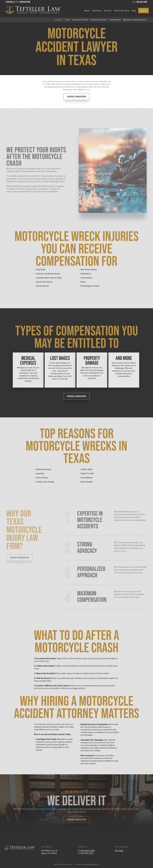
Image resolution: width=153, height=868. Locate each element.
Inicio (67, 20)
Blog (134, 11)
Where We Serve (122, 11)
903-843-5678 (87, 851)
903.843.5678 (140, 2)
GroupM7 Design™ (92, 864)
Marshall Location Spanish (135, 20)
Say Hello (119, 851)
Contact (143, 11)
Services (108, 11)
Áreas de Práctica (80, 20)
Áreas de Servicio (99, 20)
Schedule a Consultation (18, 2)
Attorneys (97, 11)
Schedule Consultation (76, 97)
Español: (59, 20)
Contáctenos (115, 20)
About (87, 11)
